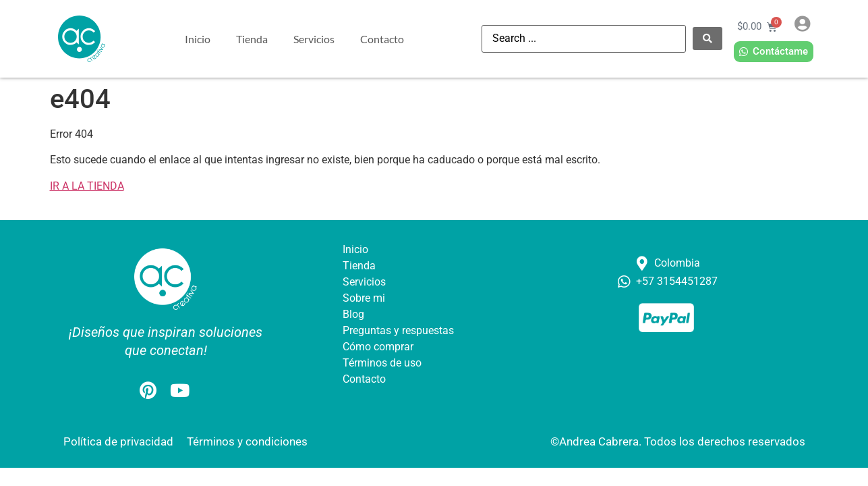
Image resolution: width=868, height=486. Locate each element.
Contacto (382, 39)
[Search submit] (707, 38)
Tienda (252, 39)
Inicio (198, 39)
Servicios (314, 39)
